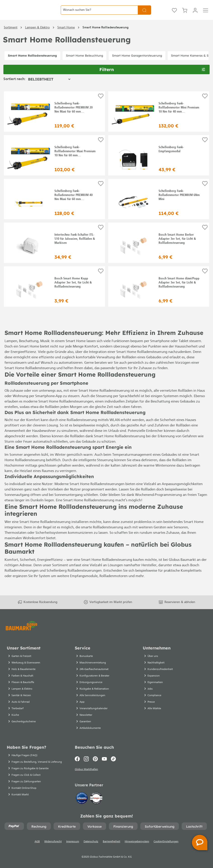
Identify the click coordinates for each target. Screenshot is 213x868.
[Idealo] (82, 798)
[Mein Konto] (195, 15)
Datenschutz (91, 842)
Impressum (73, 842)
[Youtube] (104, 757)
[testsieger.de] (96, 798)
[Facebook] (78, 757)
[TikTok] (113, 757)
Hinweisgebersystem (137, 842)
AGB (37, 842)
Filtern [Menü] (152, 79)
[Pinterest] (95, 757)
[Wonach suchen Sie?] (99, 15)
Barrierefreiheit (111, 842)
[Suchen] (144, 15)
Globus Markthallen (87, 769)
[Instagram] (86, 757)
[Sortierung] (49, 90)
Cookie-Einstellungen (166, 842)
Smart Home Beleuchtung (84, 66)
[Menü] (206, 15)
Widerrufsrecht (53, 842)
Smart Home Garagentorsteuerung (137, 66)
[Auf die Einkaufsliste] (101, 107)
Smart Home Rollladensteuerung (32, 66)
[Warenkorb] (185, 15)
